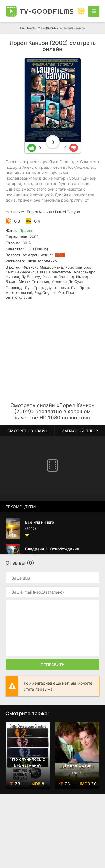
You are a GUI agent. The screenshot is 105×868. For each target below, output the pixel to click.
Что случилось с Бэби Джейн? (28, 762)
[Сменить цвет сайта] (81, 11)
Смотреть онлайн (27, 431)
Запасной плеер (80, 431)
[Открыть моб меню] (94, 11)
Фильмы (52, 28)
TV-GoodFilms (31, 28)
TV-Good (47, 11)
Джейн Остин (77, 765)
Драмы (26, 230)
